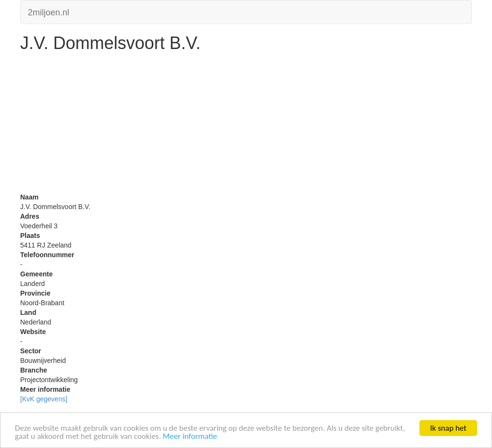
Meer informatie (190, 437)
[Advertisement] (246, 125)
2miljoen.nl (49, 11)
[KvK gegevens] (44, 399)
